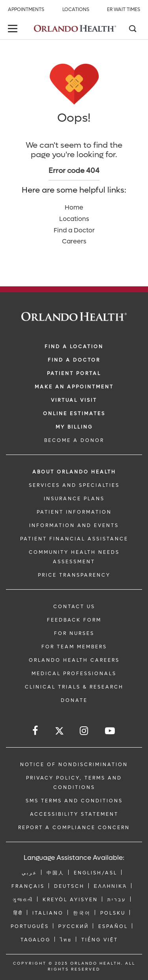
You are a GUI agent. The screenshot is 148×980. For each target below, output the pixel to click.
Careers (74, 241)
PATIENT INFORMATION (74, 512)
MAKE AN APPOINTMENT (74, 387)
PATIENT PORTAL (74, 373)
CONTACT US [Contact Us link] (74, 607)
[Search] (132, 30)
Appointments (26, 9)
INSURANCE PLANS (74, 499)
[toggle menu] (14, 29)
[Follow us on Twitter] (59, 732)
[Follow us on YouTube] (111, 731)
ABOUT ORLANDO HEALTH (74, 472)
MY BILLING (74, 427)
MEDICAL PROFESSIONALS (74, 674)
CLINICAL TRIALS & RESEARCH (74, 687)
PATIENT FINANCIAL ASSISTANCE (74, 539)
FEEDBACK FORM (74, 620)
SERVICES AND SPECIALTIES (74, 485)
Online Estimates (74, 414)
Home (74, 207)
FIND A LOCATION (74, 347)
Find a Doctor (74, 230)
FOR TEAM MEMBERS (74, 647)
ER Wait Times (124, 9)
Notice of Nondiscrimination (74, 765)
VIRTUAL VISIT (74, 400)
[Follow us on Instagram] (84, 731)
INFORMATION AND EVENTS (74, 525)
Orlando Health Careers (74, 660)
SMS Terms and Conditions (74, 801)
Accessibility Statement (74, 814)
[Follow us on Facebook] (36, 731)
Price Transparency (74, 575)
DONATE (74, 700)
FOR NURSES (74, 633)
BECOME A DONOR (74, 440)
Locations (76, 9)
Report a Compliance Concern (74, 828)
